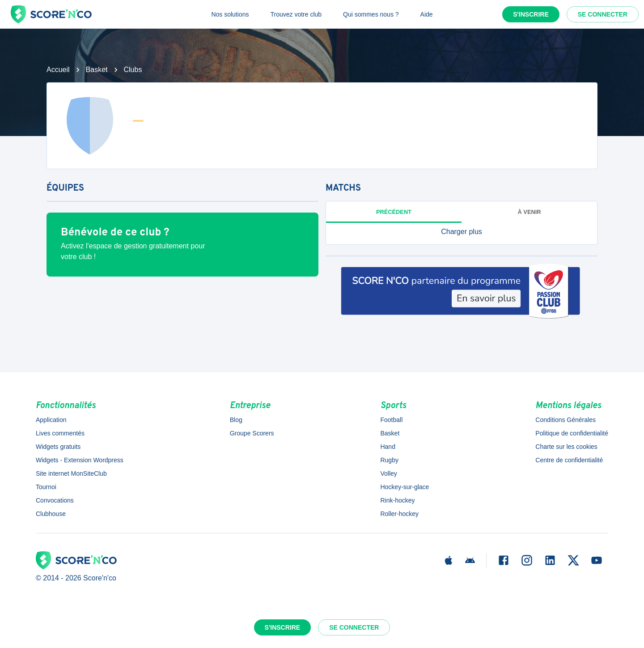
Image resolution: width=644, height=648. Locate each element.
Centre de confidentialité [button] (569, 460)
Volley (388, 473)
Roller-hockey (399, 514)
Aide (427, 14)
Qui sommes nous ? (371, 14)
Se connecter (603, 14)
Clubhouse (51, 514)
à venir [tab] (530, 212)
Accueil (58, 70)
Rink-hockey (397, 500)
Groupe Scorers (252, 433)
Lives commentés (60, 433)
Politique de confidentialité (572, 433)
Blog (236, 420)
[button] (462, 232)
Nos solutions (230, 14)
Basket (97, 70)
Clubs (133, 70)
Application (51, 420)
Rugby (389, 460)
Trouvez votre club (296, 14)
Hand (388, 447)
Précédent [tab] (394, 212)
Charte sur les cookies (566, 447)
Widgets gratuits (58, 447)
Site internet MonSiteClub (71, 473)
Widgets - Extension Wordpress (80, 460)
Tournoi (46, 487)
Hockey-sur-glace (405, 487)
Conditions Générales (566, 420)
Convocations (55, 500)
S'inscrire (531, 14)
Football (391, 420)
